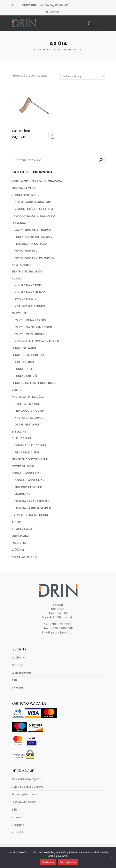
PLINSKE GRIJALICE (24, 348)
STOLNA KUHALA (26, 299)
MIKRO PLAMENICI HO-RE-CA (34, 258)
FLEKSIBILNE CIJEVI (27, 452)
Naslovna (18, 657)
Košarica (18, 817)
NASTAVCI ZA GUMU (28, 418)
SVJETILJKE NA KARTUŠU (31, 320)
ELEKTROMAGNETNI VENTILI (30, 459)
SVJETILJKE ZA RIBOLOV (31, 334)
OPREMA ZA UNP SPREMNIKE (33, 508)
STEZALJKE (19, 432)
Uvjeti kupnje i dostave (28, 787)
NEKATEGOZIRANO (24, 557)
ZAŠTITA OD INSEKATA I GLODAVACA (37, 181)
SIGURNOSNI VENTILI (28, 487)
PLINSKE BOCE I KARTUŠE (28, 355)
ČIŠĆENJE (18, 550)
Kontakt (17, 688)
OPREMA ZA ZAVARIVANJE (32, 501)
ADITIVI (17, 522)
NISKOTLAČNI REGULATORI (33, 202)
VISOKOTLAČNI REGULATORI (34, 209)
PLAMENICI (19, 223)
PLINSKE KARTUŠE (26, 376)
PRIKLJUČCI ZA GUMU (29, 411)
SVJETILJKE (19, 313)
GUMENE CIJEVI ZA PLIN (30, 445)
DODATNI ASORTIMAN (27, 473)
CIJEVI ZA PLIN (21, 438)
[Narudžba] (82, 76)
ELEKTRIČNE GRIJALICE (27, 271)
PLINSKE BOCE (24, 369)
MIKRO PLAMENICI (27, 251)
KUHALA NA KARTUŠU (29, 285)
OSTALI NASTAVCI (27, 425)
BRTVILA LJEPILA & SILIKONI (30, 515)
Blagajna (18, 825)
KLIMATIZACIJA (22, 529)
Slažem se (48, 862)
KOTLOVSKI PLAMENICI (30, 306)
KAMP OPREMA (22, 265)
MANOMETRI (23, 494)
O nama (17, 665)
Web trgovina (21, 673)
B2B (14, 680)
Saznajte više (68, 862)
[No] (111, 858)
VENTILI (17, 390)
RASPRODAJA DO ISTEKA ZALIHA (33, 216)
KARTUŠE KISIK (24, 362)
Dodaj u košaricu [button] (52, 136)
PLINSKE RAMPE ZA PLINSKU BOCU (34, 383)
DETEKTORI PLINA (23, 466)
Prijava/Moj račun (24, 802)
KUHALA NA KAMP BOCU (31, 292)
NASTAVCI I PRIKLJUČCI (28, 397)
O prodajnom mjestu (26, 779)
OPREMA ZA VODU (24, 188)
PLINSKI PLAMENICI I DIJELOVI (34, 237)
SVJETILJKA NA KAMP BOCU (33, 327)
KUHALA (17, 279)
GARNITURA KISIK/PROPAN (33, 230)
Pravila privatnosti (25, 794)
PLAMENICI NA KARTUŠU (31, 244)
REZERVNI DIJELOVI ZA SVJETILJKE (37, 341)
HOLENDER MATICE (27, 404)
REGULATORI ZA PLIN (26, 195)
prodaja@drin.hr (63, 632)
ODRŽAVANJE (21, 536)
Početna (39, 50)
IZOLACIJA (19, 543)
